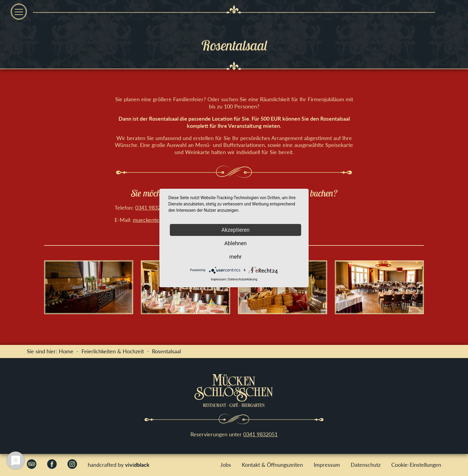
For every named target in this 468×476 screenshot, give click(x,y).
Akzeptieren (236, 230)
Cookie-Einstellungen (416, 465)
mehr (235, 257)
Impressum (327, 465)
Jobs (226, 465)
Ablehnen (235, 243)
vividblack (137, 465)
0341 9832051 (152, 208)
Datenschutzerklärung (243, 279)
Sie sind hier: (43, 351)
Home (66, 351)
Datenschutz (366, 465)
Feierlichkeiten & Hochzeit (113, 351)
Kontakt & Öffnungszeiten (272, 465)
